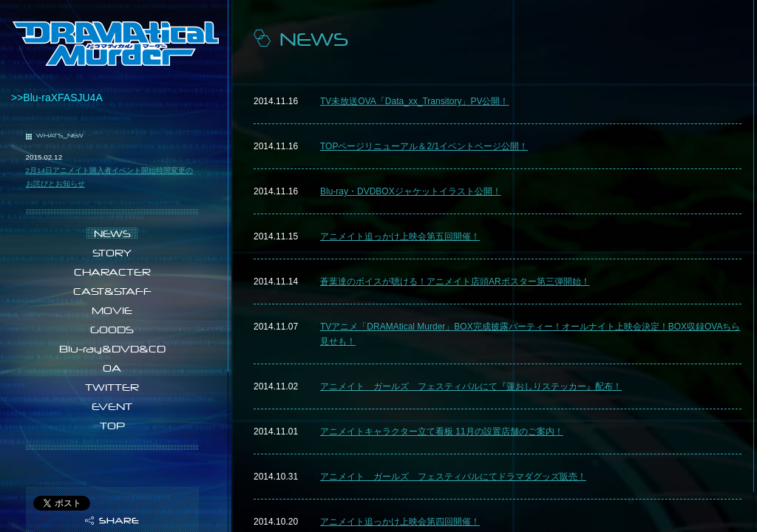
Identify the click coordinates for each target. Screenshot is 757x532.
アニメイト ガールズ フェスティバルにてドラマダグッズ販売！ (453, 477)
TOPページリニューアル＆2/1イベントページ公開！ (424, 146)
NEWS (112, 233)
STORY (112, 253)
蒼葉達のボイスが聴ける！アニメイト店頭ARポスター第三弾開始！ (455, 282)
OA (112, 368)
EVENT (112, 406)
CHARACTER (112, 272)
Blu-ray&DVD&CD (112, 349)
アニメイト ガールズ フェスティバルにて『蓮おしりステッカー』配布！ (471, 386)
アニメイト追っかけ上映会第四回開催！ (400, 522)
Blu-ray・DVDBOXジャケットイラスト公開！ (411, 191)
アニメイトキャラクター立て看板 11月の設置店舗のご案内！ (442, 432)
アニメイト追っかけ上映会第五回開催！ (400, 236)
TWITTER (112, 387)
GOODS (112, 330)
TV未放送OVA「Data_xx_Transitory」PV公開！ (414, 101)
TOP (112, 426)
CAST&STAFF (112, 291)
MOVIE (112, 310)
